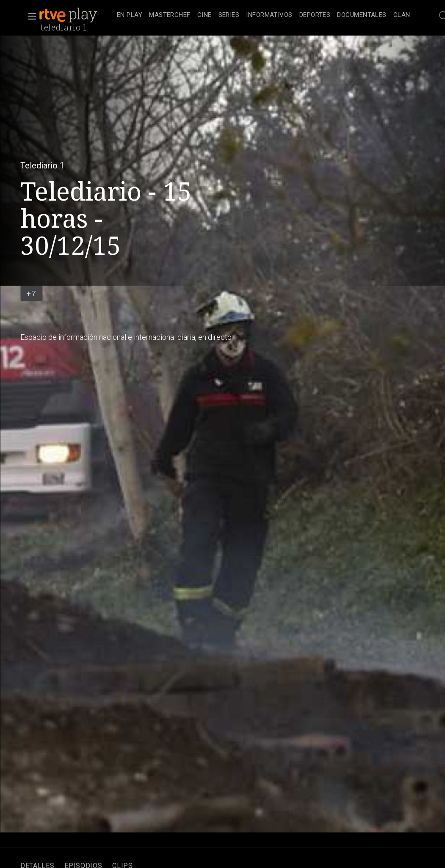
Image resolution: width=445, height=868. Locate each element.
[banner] (76, 15)
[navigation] (264, 15)
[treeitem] (130, 15)
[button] (30, 16)
